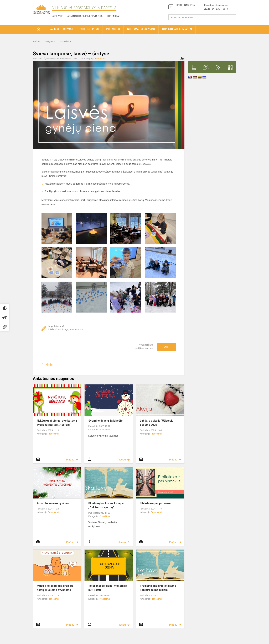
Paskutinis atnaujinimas (216, 7)
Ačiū (166, 347)
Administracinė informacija (85, 16)
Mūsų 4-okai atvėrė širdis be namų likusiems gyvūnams (55, 588)
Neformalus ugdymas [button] (141, 29)
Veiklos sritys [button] (90, 29)
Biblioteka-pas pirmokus (156, 503)
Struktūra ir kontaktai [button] (177, 29)
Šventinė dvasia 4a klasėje (105, 421)
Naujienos (51, 41)
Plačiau (70, 460)
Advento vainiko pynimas (53, 503)
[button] (38, 29)
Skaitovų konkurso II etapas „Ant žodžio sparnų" (106, 505)
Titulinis (37, 41)
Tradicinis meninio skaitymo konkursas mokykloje (158, 588)
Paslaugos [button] (113, 29)
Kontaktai (113, 16)
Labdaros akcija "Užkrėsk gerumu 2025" (156, 423)
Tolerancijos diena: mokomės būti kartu (108, 588)
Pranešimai (66, 41)
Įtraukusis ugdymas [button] (60, 29)
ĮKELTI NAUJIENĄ (185, 5)
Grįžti (49, 365)
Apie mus (58, 16)
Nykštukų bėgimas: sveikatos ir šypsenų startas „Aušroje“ (57, 423)
